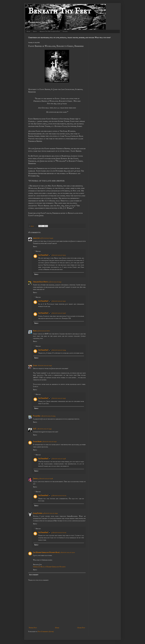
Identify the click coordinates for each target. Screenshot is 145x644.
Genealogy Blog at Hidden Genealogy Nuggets (49, 567)
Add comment (34, 575)
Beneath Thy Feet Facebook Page (50, 31)
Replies (38, 251)
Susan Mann (37, 442)
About (35, 31)
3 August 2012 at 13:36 (59, 313)
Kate (35, 331)
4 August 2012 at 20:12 (59, 496)
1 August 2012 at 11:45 (45, 366)
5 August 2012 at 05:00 (68, 552)
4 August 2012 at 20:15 (59, 533)
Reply (35, 247)
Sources (65, 31)
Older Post (81, 628)
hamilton (36, 238)
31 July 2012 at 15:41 (55, 282)
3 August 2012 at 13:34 (59, 350)
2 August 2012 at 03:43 (44, 429)
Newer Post (33, 628)
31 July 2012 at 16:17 (43, 331)
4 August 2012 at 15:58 (46, 479)
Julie (35, 366)
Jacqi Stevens (38, 513)
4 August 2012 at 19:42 (50, 513)
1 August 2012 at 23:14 (48, 416)
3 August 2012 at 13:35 (59, 398)
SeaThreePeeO (43, 255)
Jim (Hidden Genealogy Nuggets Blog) (46, 552)
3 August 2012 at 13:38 (59, 459)
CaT (35, 429)
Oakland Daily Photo (40, 282)
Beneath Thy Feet (60, 11)
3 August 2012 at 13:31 (59, 301)
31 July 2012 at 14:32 (47, 238)
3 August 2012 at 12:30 (49, 442)
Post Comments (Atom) (46, 632)
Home (28, 31)
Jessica (35, 479)
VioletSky (37, 416)
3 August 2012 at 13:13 (59, 255)
